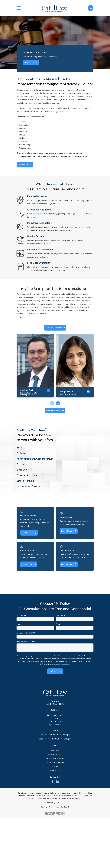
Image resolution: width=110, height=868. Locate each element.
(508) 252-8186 (55, 704)
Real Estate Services (55, 758)
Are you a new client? (26, 633)
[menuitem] (44, 807)
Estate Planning (55, 754)
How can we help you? (26, 642)
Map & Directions (55, 725)
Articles (55, 766)
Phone (19, 624)
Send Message (55, 671)
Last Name (61, 615)
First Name (21, 615)
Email (58, 624)
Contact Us (55, 770)
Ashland (23, 122)
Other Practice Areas (55, 762)
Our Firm (55, 750)
